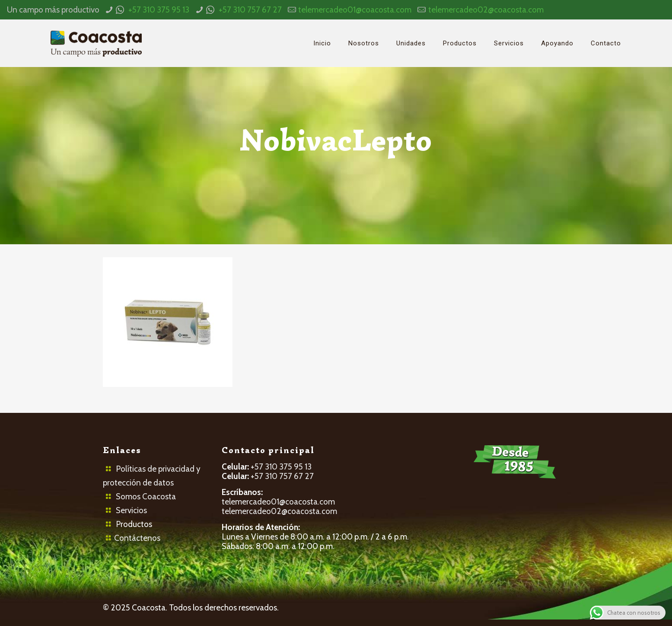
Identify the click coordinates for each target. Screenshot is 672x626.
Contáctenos (137, 538)
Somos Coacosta (146, 497)
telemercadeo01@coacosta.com (355, 10)
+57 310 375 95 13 (159, 10)
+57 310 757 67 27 (250, 10)
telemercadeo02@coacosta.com (486, 10)
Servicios (131, 510)
